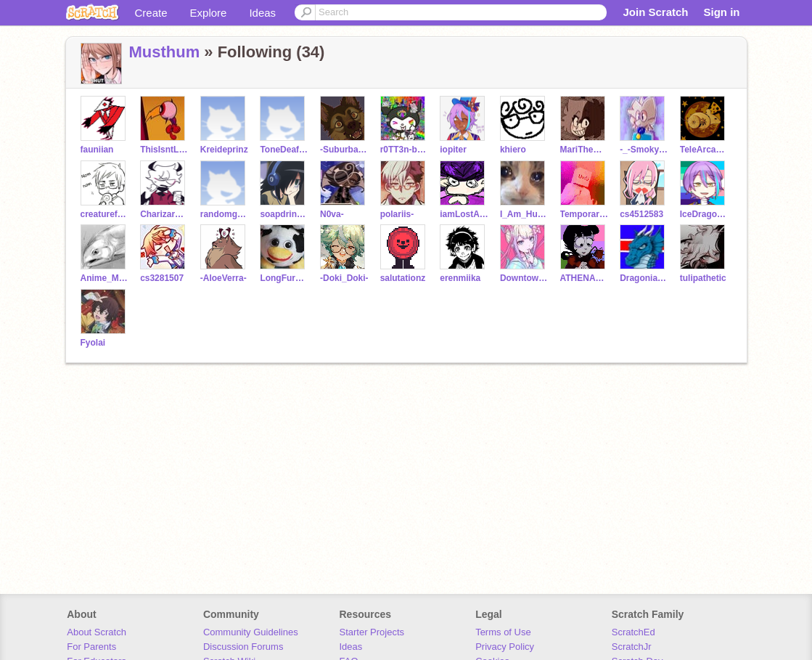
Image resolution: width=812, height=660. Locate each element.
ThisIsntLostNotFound (164, 150)
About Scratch (97, 632)
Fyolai (93, 343)
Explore (209, 13)
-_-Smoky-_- (644, 150)
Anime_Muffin (105, 278)
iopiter (453, 150)
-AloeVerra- (223, 278)
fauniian (97, 150)
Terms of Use (503, 632)
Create (151, 13)
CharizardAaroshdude (164, 214)
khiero (513, 150)
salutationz (403, 278)
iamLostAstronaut (464, 214)
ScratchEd (633, 632)
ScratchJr (632, 647)
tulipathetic (703, 278)
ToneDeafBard (284, 150)
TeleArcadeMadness (704, 150)
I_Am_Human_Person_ (524, 214)
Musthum (165, 52)
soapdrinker (284, 214)
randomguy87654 (225, 214)
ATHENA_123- (585, 278)
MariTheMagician (585, 150)
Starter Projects (372, 632)
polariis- (397, 214)
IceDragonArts (704, 214)
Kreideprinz (224, 150)
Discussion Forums (243, 647)
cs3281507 (162, 278)
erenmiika (460, 278)
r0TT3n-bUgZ (405, 150)
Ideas (262, 13)
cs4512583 (641, 214)
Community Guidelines (251, 632)
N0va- (332, 214)
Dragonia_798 (644, 278)
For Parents (91, 647)
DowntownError (524, 278)
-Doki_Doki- (344, 278)
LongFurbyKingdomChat (284, 278)
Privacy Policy (505, 647)
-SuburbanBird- (344, 150)
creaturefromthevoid (105, 214)
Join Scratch (655, 12)
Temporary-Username (585, 214)
